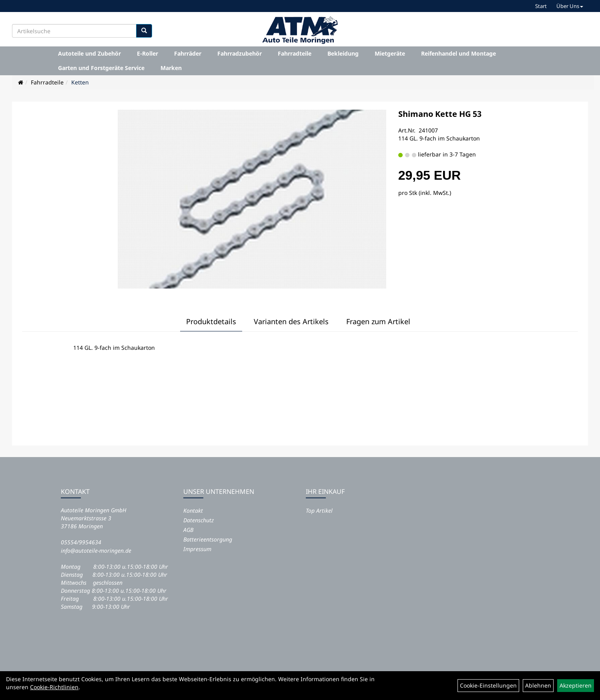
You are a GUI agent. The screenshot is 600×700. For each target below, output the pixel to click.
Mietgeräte (390, 53)
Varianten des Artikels (291, 321)
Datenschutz (199, 520)
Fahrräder (188, 53)
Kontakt (193, 510)
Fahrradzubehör (240, 53)
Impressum (197, 549)
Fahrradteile (295, 53)
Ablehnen (538, 685)
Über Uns (570, 6)
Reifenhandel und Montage (459, 53)
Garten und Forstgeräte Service (101, 68)
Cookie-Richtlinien (54, 687)
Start (541, 6)
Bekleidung (343, 53)
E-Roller (147, 53)
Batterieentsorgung (208, 539)
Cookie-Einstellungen (488, 685)
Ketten (80, 82)
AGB (188, 530)
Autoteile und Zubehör (89, 53)
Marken (171, 68)
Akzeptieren (576, 685)
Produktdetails (211, 321)
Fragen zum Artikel (378, 321)
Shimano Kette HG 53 (440, 114)
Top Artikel (319, 510)
